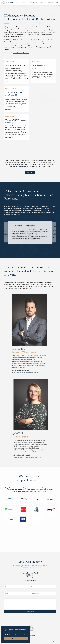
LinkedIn (11, 166)
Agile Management (10, 62)
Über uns (43, 3)
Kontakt (51, 3)
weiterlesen (8, 82)
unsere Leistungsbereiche (21, 53)
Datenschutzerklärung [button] (21, 635)
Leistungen (33, 3)
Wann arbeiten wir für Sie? (38, 492)
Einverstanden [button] (16, 639)
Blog (23, 3)
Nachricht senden (30, 612)
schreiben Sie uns (23, 166)
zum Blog (30, 173)
